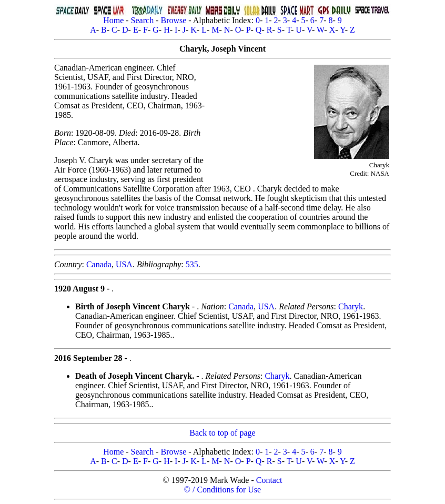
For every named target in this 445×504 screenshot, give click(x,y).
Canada (99, 264)
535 (192, 264)
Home (113, 20)
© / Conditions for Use (223, 490)
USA (124, 264)
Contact (269, 480)
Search (143, 20)
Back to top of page (222, 433)
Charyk (351, 306)
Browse (173, 20)
